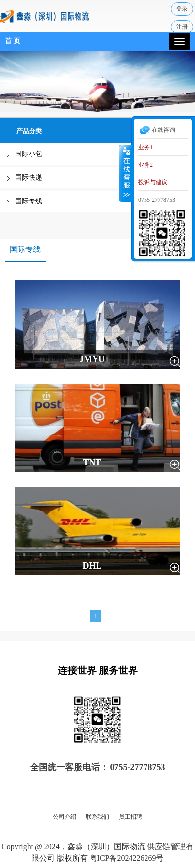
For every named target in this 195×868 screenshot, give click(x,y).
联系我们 (97, 817)
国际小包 (29, 154)
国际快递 (29, 178)
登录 (182, 9)
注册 (182, 27)
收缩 (126, 173)
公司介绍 (65, 817)
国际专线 (29, 201)
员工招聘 (130, 817)
